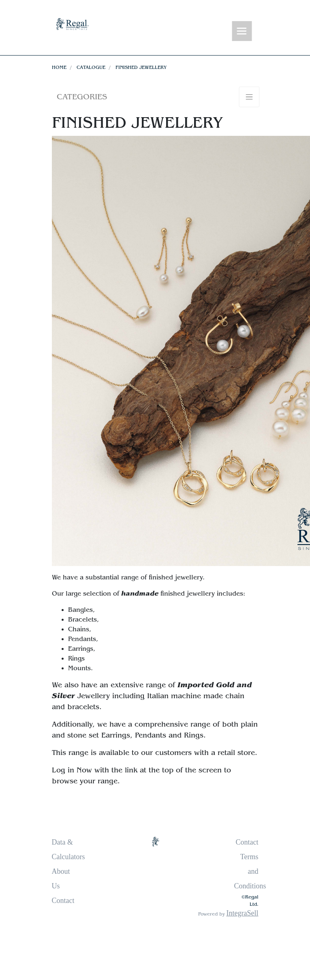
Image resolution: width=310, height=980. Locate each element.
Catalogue (91, 67)
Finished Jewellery (141, 67)
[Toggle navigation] (242, 31)
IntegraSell (243, 913)
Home (59, 67)
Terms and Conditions (250, 871)
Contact (63, 901)
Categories (82, 97)
